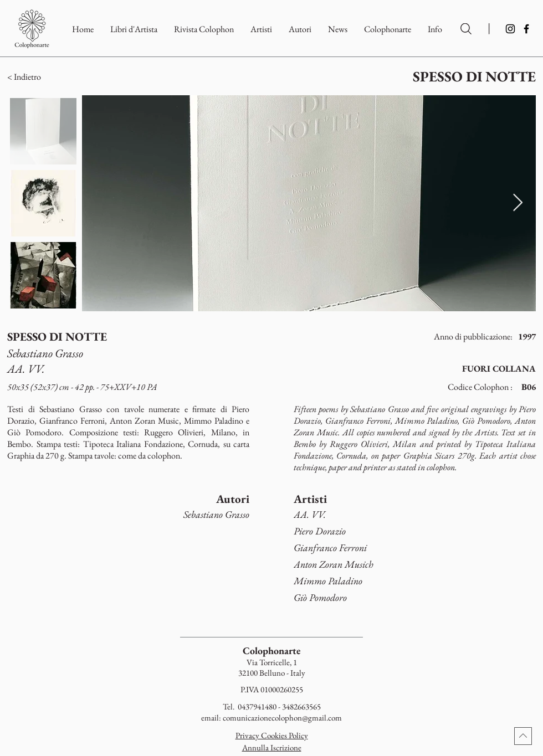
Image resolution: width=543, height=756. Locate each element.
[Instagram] (510, 29)
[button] (388, 29)
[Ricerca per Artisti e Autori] (466, 29)
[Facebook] (526, 29)
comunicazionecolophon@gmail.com (282, 718)
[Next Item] (518, 203)
